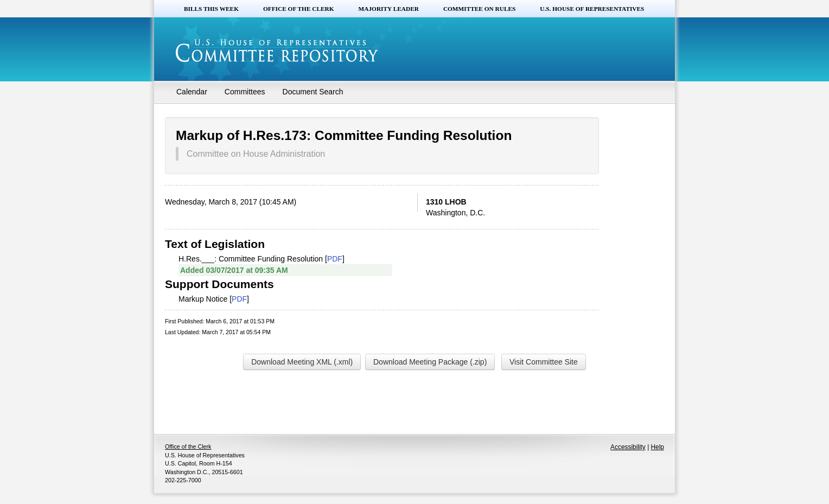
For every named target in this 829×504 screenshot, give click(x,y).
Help (658, 447)
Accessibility (628, 447)
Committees (245, 92)
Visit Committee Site (544, 362)
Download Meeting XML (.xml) (302, 362)
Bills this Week (211, 9)
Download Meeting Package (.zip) (430, 362)
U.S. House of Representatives (592, 9)
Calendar (192, 92)
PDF (335, 259)
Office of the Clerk (299, 9)
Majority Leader (389, 9)
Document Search (313, 92)
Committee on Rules (479, 9)
